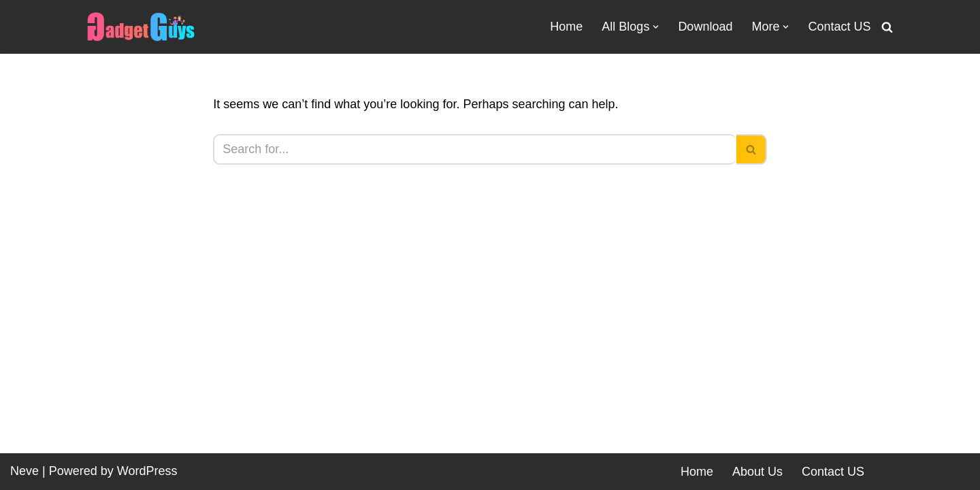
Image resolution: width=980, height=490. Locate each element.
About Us (757, 472)
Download (705, 27)
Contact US (839, 27)
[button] (656, 27)
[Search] (887, 27)
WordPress (147, 471)
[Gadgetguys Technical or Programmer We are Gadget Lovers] (141, 27)
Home (566, 27)
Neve (24, 471)
